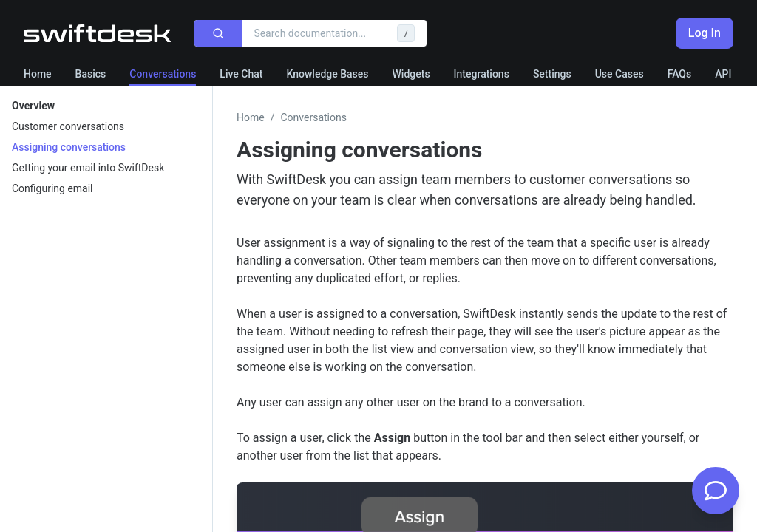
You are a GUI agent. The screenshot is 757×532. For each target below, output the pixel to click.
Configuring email (52, 188)
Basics (91, 74)
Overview (33, 106)
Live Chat (241, 74)
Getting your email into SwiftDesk (88, 168)
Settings (552, 74)
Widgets (411, 74)
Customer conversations (68, 126)
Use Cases (619, 74)
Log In (705, 33)
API (723, 74)
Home (38, 74)
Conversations (163, 74)
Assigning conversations (69, 147)
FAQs (680, 74)
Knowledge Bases (327, 74)
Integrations (482, 74)
